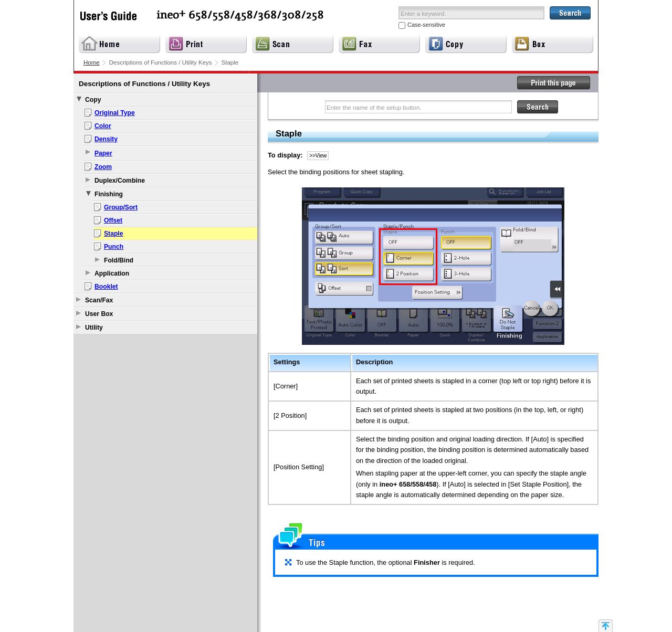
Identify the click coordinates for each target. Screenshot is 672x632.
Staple (113, 234)
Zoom (103, 167)
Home (92, 62)
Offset (113, 220)
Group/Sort (121, 207)
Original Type (115, 113)
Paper (103, 153)
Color (103, 126)
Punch (114, 247)
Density (106, 139)
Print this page (554, 83)
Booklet (106, 287)
